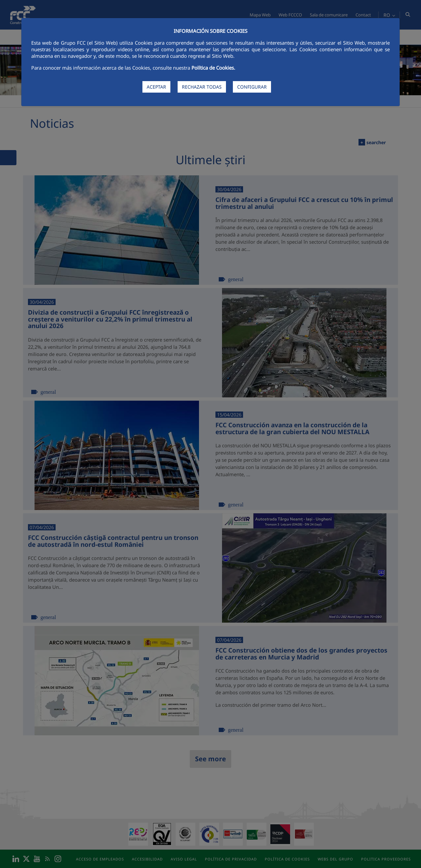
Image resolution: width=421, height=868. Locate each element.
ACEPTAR (156, 87)
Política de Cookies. (213, 68)
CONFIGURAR (252, 87)
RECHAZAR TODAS (202, 87)
